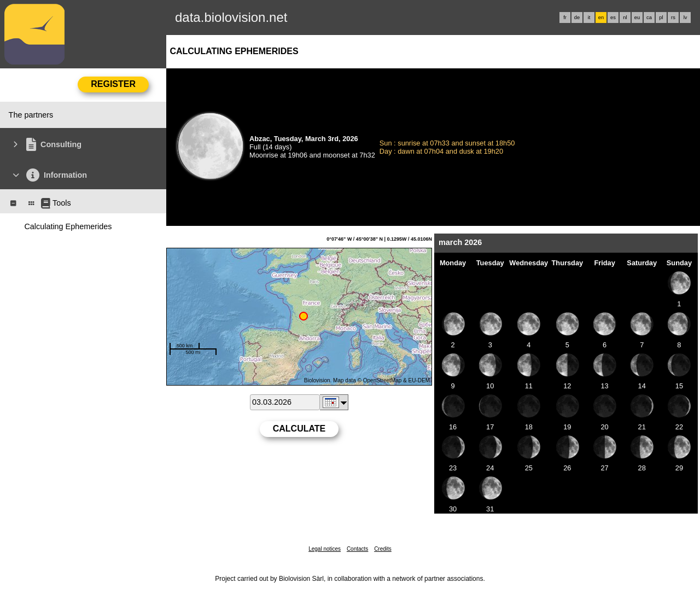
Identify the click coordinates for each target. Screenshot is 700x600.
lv (686, 18)
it (589, 18)
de (577, 18)
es (613, 18)
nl (625, 18)
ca (649, 18)
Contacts (357, 549)
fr (565, 18)
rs (673, 18)
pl (661, 18)
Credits (383, 549)
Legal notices (325, 549)
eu (637, 18)
